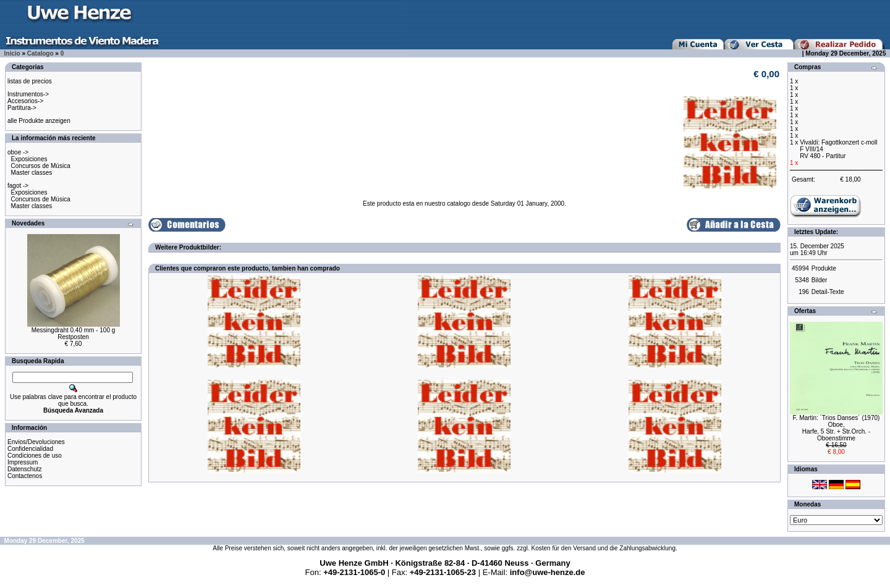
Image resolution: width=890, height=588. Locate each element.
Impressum (23, 462)
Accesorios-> (25, 101)
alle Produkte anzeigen (39, 121)
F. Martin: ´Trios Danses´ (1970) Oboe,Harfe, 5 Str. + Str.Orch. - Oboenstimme (837, 428)
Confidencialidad (30, 449)
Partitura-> (22, 108)
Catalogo (40, 53)
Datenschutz (25, 469)
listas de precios (30, 81)
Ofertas (805, 311)
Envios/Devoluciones (36, 442)
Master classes (32, 173)
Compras (807, 67)
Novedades (28, 223)
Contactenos (25, 476)
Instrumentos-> (28, 94)
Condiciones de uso (35, 456)
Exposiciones (29, 159)
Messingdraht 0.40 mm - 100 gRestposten (74, 334)
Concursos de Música (41, 166)
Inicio (12, 53)
